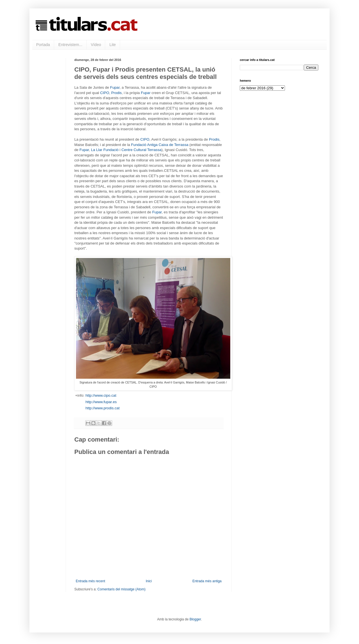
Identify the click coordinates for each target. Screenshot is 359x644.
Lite (113, 45)
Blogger (195, 619)
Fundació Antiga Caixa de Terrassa (160, 145)
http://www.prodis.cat (103, 408)
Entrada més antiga (207, 581)
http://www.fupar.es (101, 402)
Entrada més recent (90, 581)
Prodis (117, 93)
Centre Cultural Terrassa (141, 150)
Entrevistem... (70, 45)
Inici (149, 581)
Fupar (115, 87)
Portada (43, 45)
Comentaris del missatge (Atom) (121, 589)
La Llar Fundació (105, 150)
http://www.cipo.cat (101, 395)
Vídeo (96, 45)
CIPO (105, 93)
